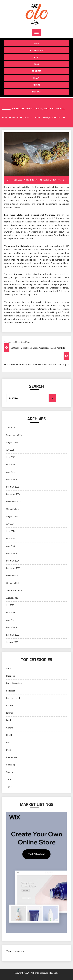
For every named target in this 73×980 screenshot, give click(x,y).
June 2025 (11, 457)
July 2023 (10, 605)
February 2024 (13, 561)
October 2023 (12, 583)
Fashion (37, 57)
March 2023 (12, 627)
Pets (9, 750)
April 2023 (11, 620)
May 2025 (11, 465)
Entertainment (37, 50)
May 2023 (11, 613)
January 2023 (12, 642)
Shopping (10, 765)
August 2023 (12, 598)
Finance (37, 85)
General (10, 728)
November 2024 (13, 502)
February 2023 (13, 635)
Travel (9, 787)
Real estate (12, 757)
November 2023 (13, 576)
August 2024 (12, 516)
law (8, 743)
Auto (9, 668)
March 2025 (12, 479)
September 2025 (14, 435)
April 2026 (11, 428)
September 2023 (14, 590)
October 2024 (12, 509)
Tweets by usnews (15, 951)
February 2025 (13, 487)
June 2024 (11, 531)
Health (37, 78)
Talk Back (36, 92)
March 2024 (12, 553)
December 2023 (13, 568)
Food (36, 64)
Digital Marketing (14, 683)
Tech (9, 779)
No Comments (58, 180)
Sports (10, 772)
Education (11, 691)
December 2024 (13, 494)
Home (36, 43)
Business (37, 71)
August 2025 (12, 442)
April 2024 (11, 546)
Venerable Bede (16, 180)
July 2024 (10, 524)
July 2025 (10, 450)
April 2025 (11, 472)
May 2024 (11, 539)
